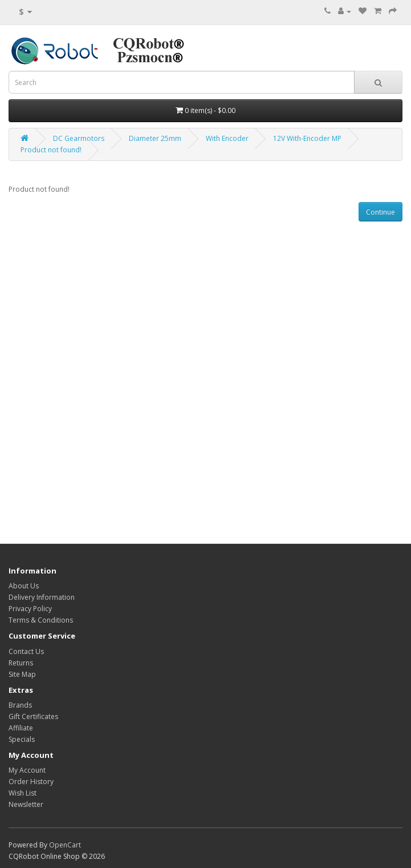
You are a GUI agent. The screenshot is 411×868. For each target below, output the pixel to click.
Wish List (23, 793)
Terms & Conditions (41, 620)
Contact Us (26, 651)
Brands (20, 705)
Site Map (22, 674)
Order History (31, 782)
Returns (21, 663)
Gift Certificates (33, 716)
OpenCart (65, 845)
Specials (22, 739)
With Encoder (227, 138)
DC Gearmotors (79, 138)
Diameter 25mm (155, 138)
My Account (27, 770)
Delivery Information (42, 597)
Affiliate (21, 728)
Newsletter (26, 804)
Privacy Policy (30, 609)
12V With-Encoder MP (307, 138)
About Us (24, 586)
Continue (381, 212)
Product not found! (51, 150)
